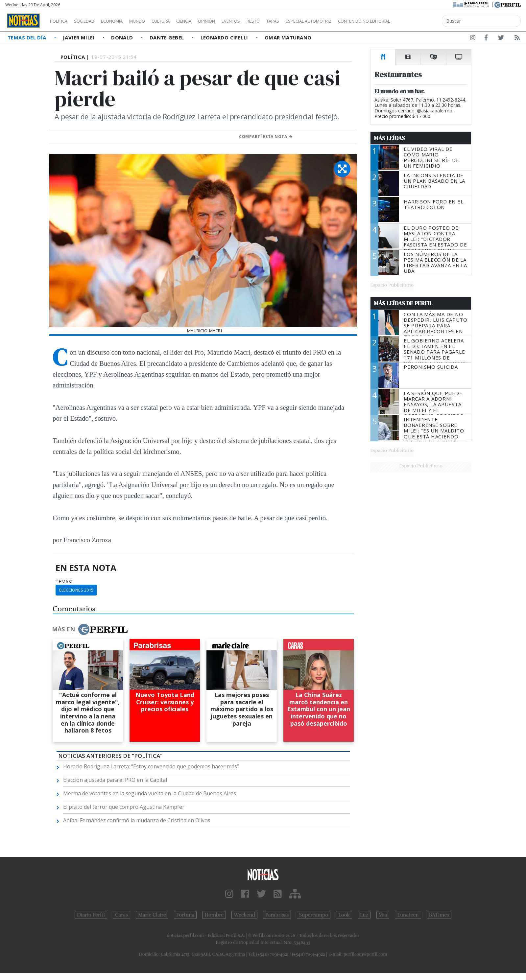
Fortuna (185, 915)
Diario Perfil (91, 915)
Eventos (262, 21)
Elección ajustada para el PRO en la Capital (115, 780)
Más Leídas (389, 138)
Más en (90, 629)
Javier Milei (80, 37)
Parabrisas (277, 915)
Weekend (244, 915)
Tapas (310, 21)
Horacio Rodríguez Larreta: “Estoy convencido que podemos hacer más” (151, 766)
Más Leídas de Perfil (403, 303)
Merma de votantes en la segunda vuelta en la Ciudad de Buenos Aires (150, 793)
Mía (383, 915)
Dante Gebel (167, 37)
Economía (123, 21)
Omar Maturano (288, 37)
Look (344, 915)
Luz (364, 915)
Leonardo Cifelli (225, 37)
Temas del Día (28, 37)
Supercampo (314, 915)
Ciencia (207, 21)
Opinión (233, 21)
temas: (64, 582)
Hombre (214, 915)
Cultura (179, 21)
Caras (121, 915)
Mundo (152, 21)
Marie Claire (152, 915)
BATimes (439, 915)
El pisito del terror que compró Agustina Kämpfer (124, 807)
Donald (123, 37)
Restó (288, 21)
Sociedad (91, 21)
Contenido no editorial (420, 21)
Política (61, 21)
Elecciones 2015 (76, 590)
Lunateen (408, 915)
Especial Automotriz (352, 21)
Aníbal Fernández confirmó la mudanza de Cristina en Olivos (137, 820)
